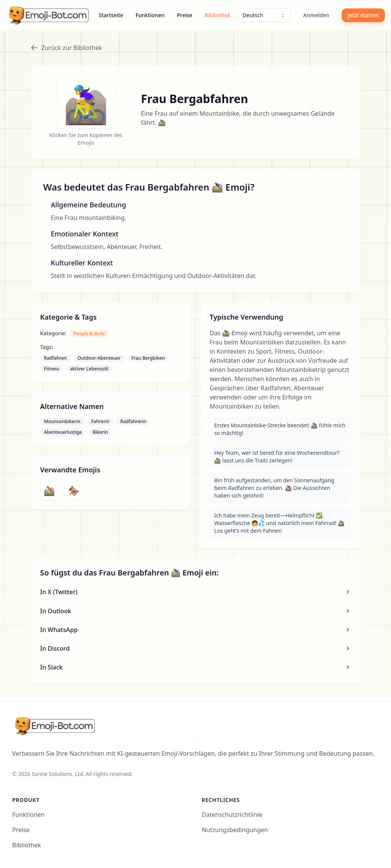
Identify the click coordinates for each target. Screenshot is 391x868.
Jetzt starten (363, 15)
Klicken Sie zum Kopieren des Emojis (86, 139)
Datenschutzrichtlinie (232, 815)
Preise (185, 15)
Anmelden (316, 15)
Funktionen (150, 15)
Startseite (111, 15)
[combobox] (264, 15)
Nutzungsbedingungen (235, 830)
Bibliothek (218, 15)
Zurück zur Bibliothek (66, 48)
